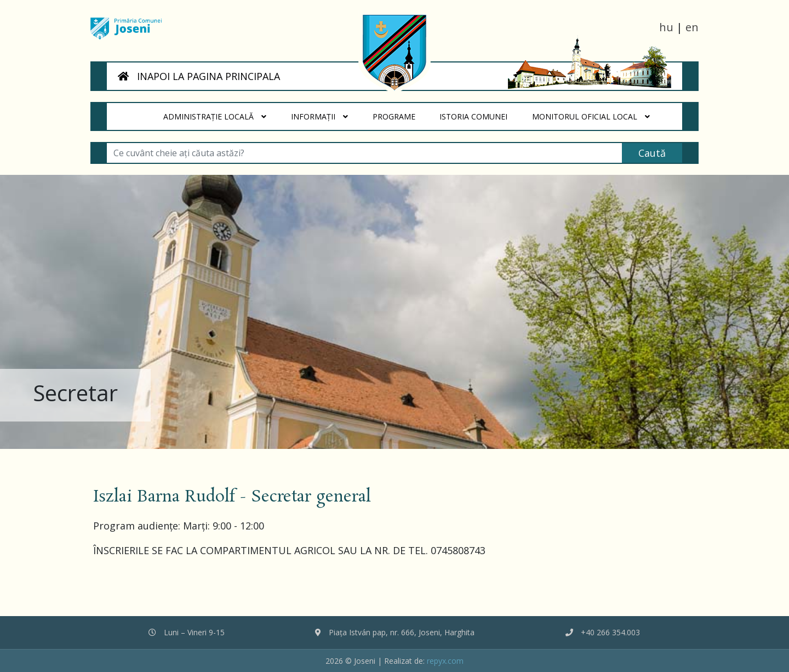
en (692, 27)
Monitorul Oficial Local (591, 117)
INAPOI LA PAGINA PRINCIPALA (199, 76)
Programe (400, 112)
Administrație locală (215, 117)
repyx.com (445, 661)
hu (666, 27)
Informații (319, 117)
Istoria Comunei (480, 112)
